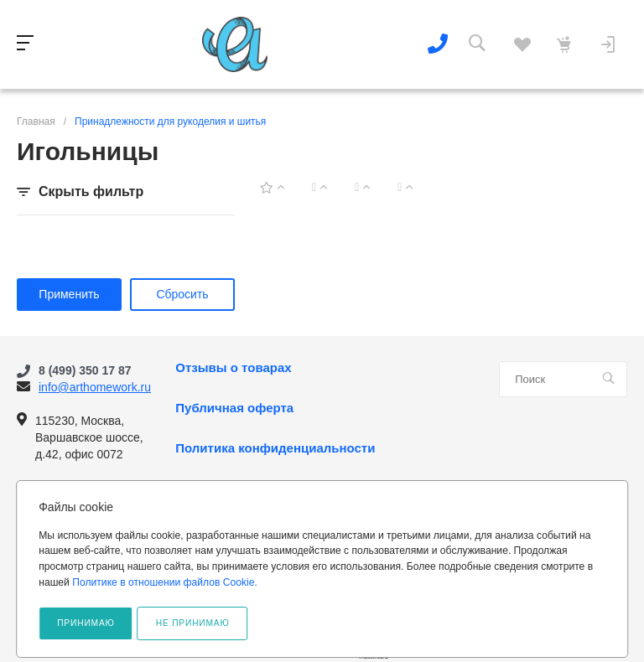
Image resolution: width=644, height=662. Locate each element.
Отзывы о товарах (233, 368)
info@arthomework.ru (95, 387)
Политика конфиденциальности (275, 448)
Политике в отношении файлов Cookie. (165, 582)
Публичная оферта (234, 408)
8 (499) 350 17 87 (85, 370)
